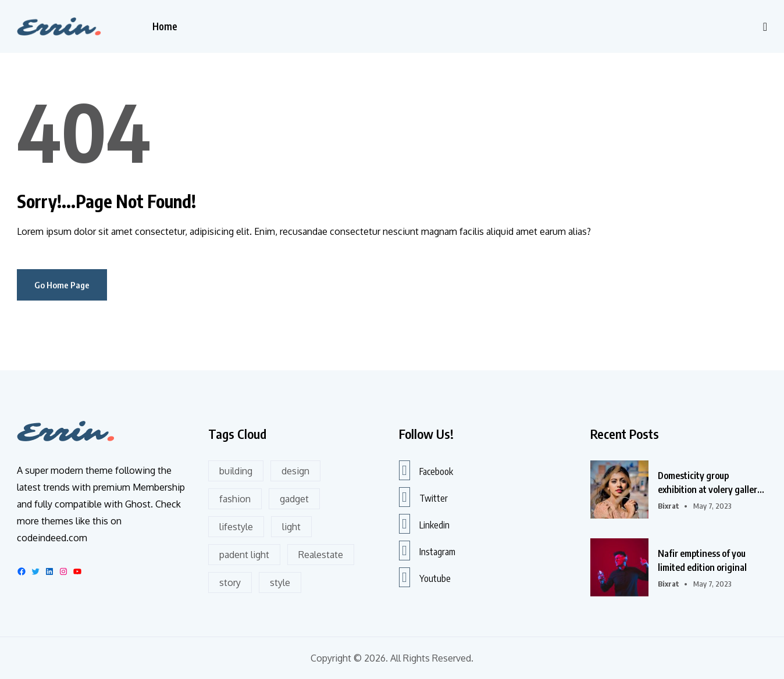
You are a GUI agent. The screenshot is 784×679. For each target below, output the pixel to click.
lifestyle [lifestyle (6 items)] (236, 527)
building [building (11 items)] (236, 471)
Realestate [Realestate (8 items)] (321, 555)
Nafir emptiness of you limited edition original (702, 560)
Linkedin (424, 524)
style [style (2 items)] (280, 582)
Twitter (423, 497)
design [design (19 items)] (295, 471)
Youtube (425, 577)
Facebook (426, 470)
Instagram (427, 551)
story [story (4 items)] (230, 582)
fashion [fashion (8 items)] (235, 499)
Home (165, 26)
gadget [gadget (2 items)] (294, 499)
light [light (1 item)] (291, 527)
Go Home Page (62, 285)
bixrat (669, 506)
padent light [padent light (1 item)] (244, 555)
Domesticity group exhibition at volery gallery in (710, 483)
